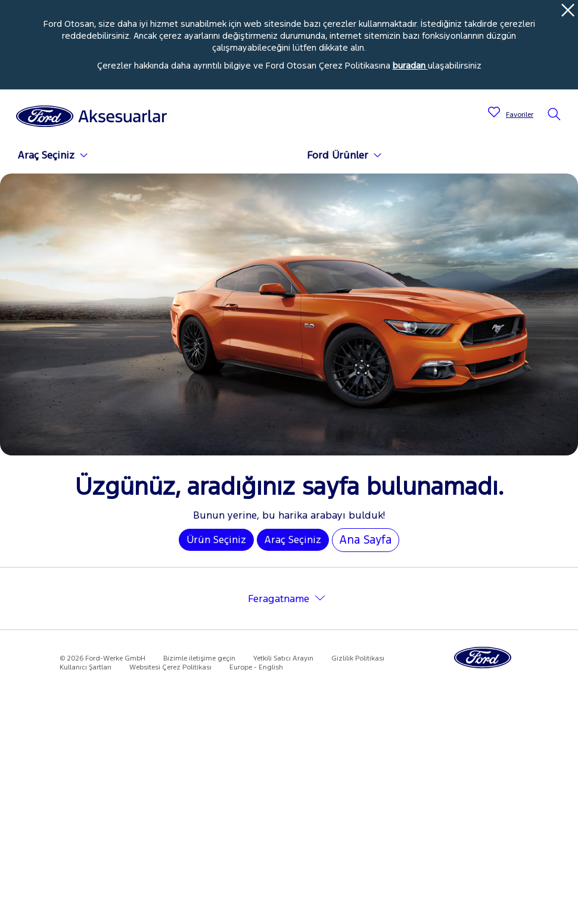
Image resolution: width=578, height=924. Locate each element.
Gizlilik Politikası (358, 658)
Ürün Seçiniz (216, 539)
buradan (410, 65)
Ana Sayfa (366, 539)
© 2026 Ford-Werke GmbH (102, 658)
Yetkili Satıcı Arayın (283, 658)
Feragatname (279, 599)
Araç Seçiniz (293, 539)
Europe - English (256, 667)
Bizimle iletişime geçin (199, 658)
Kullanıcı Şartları (86, 667)
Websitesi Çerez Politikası (170, 667)
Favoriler (520, 114)
